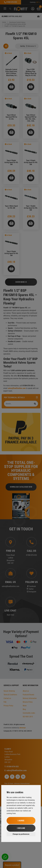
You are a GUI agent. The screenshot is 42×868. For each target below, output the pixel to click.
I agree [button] (21, 821)
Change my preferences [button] (21, 834)
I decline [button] (21, 828)
